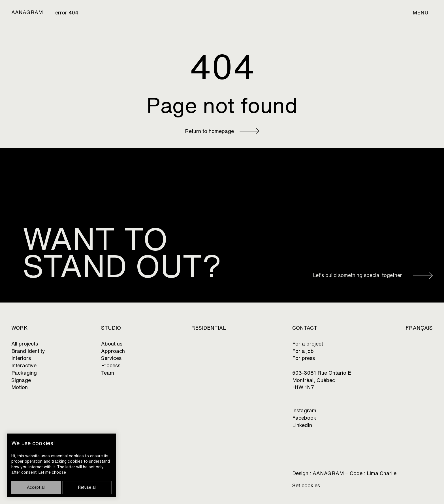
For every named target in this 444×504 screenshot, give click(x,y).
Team (108, 373)
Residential (209, 328)
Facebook (304, 418)
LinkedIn (302, 425)
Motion (20, 387)
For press (304, 358)
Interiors (21, 358)
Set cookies (306, 485)
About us (112, 344)
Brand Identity (28, 351)
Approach (113, 351)
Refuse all (87, 487)
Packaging (24, 373)
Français (419, 328)
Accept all (36, 487)
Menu (420, 13)
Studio (111, 328)
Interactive (24, 365)
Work (19, 328)
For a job (303, 351)
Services (111, 358)
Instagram (304, 410)
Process (111, 365)
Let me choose (52, 472)
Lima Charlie (382, 474)
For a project (308, 344)
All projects (25, 344)
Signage (21, 380)
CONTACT (305, 328)
